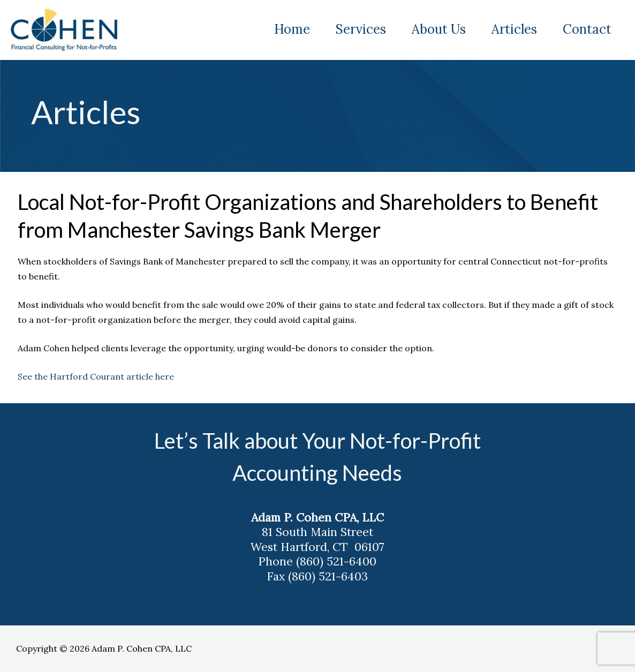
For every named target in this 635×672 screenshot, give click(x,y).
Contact (587, 29)
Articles (514, 29)
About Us (439, 29)
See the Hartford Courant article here (98, 376)
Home (292, 29)
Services (361, 29)
